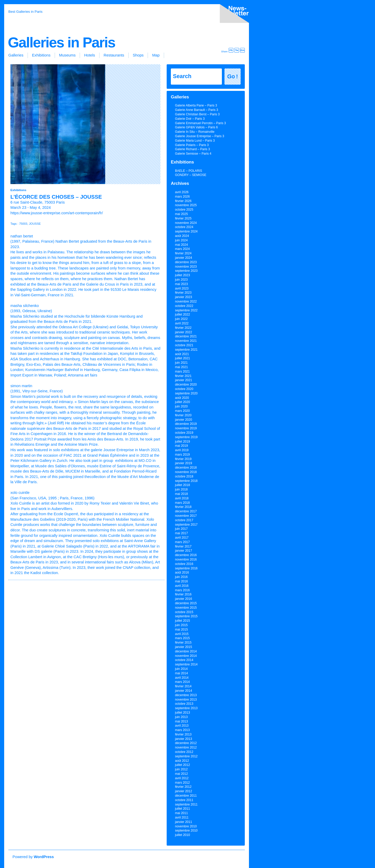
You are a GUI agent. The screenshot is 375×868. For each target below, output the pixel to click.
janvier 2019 (183, 463)
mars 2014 (182, 682)
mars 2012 (182, 783)
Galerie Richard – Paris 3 (192, 149)
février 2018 (183, 507)
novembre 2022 (186, 301)
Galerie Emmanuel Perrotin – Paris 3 (200, 123)
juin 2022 (181, 319)
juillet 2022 (182, 315)
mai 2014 (181, 673)
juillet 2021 (182, 358)
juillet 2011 (182, 809)
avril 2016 (182, 586)
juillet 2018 (182, 485)
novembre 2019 (186, 428)
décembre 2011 (186, 796)
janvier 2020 (183, 420)
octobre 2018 (184, 476)
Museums (67, 55)
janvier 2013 (183, 739)
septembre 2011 (186, 804)
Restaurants (114, 55)
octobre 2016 (184, 564)
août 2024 (182, 236)
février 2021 (183, 376)
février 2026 (183, 201)
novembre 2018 (186, 472)
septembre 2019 (186, 437)
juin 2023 (181, 280)
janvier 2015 (183, 647)
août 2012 (182, 761)
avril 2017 (182, 538)
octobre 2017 (184, 520)
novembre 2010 (186, 826)
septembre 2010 (186, 831)
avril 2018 (182, 498)
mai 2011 (181, 813)
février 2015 (183, 643)
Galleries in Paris (61, 42)
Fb (231, 50)
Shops (138, 55)
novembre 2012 (186, 747)
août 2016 (182, 573)
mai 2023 (181, 284)
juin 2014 (181, 669)
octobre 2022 (184, 306)
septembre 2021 (186, 350)
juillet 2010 (182, 835)
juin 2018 (181, 489)
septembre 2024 (186, 231)
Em (243, 50)
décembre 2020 (186, 385)
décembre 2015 (186, 603)
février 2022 (183, 328)
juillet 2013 (182, 713)
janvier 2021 (183, 380)
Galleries (16, 55)
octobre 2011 (184, 800)
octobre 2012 (184, 752)
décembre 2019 (186, 424)
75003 (23, 224)
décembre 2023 (186, 262)
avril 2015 (182, 634)
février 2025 (183, 218)
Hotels (90, 55)
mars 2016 (182, 590)
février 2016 (183, 594)
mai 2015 (181, 630)
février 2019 (183, 459)
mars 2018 (182, 503)
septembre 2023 (186, 271)
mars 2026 (182, 197)
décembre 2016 (186, 555)
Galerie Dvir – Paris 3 (190, 119)
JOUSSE (35, 224)
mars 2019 (182, 455)
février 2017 (183, 546)
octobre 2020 (184, 389)
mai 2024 (181, 245)
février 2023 (183, 293)
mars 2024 (182, 249)
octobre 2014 (184, 660)
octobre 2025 (184, 210)
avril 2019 (182, 450)
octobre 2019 (184, 433)
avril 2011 (182, 817)
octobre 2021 (184, 345)
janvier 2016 (183, 599)
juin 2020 (181, 406)
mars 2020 (182, 411)
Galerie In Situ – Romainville (195, 132)
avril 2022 (182, 323)
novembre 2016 (186, 559)
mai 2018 (181, 494)
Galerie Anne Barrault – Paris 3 (196, 110)
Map (156, 55)
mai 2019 (181, 446)
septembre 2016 (186, 568)
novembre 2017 (186, 516)
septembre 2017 (186, 525)
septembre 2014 (186, 664)
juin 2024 (181, 240)
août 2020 (182, 398)
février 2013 (183, 734)
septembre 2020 (186, 393)
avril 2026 (182, 192)
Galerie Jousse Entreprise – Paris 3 (200, 136)
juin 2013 (181, 717)
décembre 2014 (186, 651)
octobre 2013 (184, 704)
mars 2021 (182, 372)
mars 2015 (182, 638)
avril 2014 (182, 678)
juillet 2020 (182, 402)
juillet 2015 (182, 621)
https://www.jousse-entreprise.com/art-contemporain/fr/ (57, 213)
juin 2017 (181, 529)
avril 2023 (182, 288)
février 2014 (183, 686)
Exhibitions (41, 55)
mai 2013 (181, 721)
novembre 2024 (186, 223)
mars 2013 (182, 730)
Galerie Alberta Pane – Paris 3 (196, 105)
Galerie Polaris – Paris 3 (192, 145)
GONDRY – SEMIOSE (191, 175)
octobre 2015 (184, 612)
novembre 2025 (186, 205)
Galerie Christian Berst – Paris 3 (197, 114)
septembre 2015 (186, 616)
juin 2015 (181, 625)
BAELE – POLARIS (189, 171)
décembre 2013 (186, 695)
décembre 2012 (186, 743)
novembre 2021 (186, 341)
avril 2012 (182, 778)
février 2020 (183, 415)
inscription (233, 15)
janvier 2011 (183, 822)
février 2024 (183, 253)
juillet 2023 (182, 275)
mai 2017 (181, 533)
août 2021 (182, 354)
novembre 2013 (186, 700)
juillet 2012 (182, 765)
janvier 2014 (183, 691)
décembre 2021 (186, 336)
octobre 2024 (184, 227)
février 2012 (183, 787)
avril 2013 (182, 726)
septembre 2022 (186, 310)
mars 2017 (182, 542)
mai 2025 (181, 214)
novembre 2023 (186, 267)
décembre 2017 (186, 511)
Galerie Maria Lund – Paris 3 (195, 141)
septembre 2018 (186, 481)
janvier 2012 (183, 791)
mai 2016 (181, 581)
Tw (237, 50)
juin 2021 (181, 363)
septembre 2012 (186, 756)
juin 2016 (181, 577)
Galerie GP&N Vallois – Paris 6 (196, 127)
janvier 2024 (183, 258)
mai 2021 (181, 367)
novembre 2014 (186, 656)
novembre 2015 (186, 608)
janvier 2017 (183, 551)
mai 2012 (181, 774)
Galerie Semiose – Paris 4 (193, 154)
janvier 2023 (183, 297)
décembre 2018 (186, 468)
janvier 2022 (183, 332)
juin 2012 (181, 769)
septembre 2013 (186, 708)
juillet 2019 (182, 442)
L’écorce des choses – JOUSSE (56, 197)
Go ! (233, 77)
